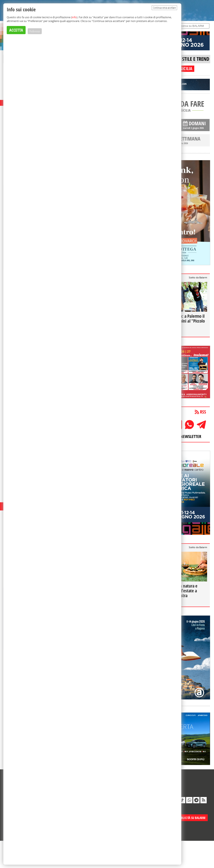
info (74, 17)
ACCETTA (16, 30)
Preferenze (35, 31)
